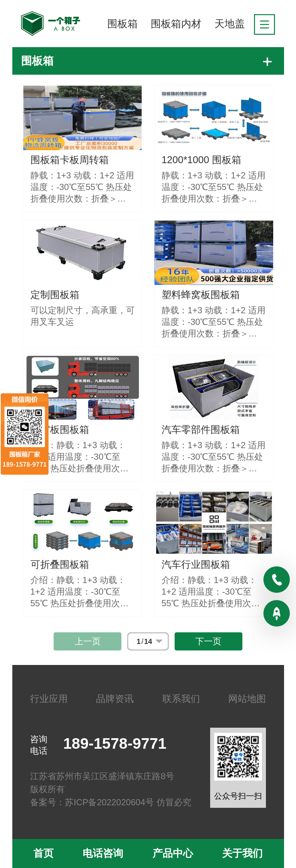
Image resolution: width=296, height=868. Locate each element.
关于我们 (242, 853)
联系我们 (181, 699)
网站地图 (247, 699)
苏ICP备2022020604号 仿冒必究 (128, 802)
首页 (43, 853)
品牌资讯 (115, 699)
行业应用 (49, 699)
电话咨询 (103, 853)
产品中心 (173, 853)
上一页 (88, 641)
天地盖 (230, 24)
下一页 (208, 641)
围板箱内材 (176, 24)
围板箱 (122, 24)
